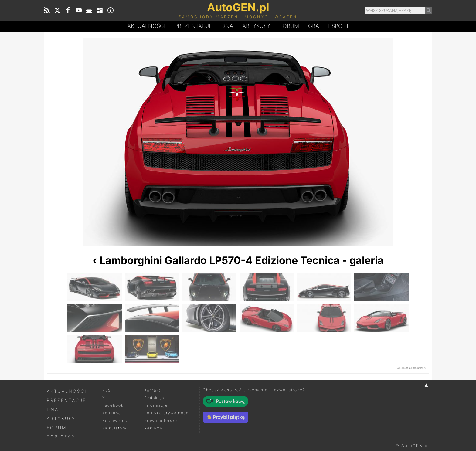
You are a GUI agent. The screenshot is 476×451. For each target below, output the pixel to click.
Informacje (156, 405)
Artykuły (256, 26)
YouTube (112, 413)
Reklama (153, 428)
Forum (289, 26)
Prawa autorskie (162, 420)
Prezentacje (193, 26)
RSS (107, 390)
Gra (314, 26)
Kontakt (152, 390)
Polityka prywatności (167, 413)
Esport (339, 26)
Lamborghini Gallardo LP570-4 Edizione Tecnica (220, 260)
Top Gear (61, 437)
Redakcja (154, 398)
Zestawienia (116, 420)
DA (227, 26)
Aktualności (146, 26)
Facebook (113, 405)
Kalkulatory (115, 428)
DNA (53, 409)
